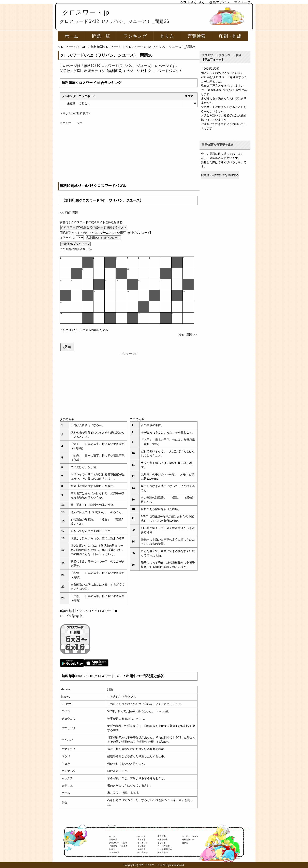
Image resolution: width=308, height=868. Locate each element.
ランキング (135, 36)
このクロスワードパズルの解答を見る (84, 330)
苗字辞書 (162, 843)
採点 (67, 347)
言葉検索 (196, 36)
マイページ (242, 2)
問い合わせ (143, 852)
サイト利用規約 (165, 849)
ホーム (72, 36)
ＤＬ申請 (142, 846)
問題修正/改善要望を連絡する (220, 175)
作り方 (167, 36)
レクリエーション (190, 836)
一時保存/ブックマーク (76, 244)
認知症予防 (163, 852)
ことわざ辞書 (164, 846)
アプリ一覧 (114, 852)
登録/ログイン (219, 2)
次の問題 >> (188, 335)
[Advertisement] (129, 154)
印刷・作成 (230, 36)
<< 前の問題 (69, 213)
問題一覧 (101, 36)
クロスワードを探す (118, 843)
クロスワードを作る (118, 846)
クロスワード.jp (86, 12)
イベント (142, 836)
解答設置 (142, 849)
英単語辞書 (163, 840)
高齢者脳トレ (188, 840)
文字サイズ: (68, 238)
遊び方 (185, 843)
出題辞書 (162, 836)
